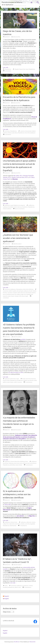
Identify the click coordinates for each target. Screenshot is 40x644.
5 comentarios (28, 587)
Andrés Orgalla (12, 291)
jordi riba (27, 524)
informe (25, 463)
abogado (17, 69)
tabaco (16, 587)
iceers (21, 463)
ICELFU (5, 380)
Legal (12, 205)
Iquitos (34, 293)
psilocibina (12, 465)
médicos (19, 294)
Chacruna (15, 179)
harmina (33, 379)
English (5, 633)
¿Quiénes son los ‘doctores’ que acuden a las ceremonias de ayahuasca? (18, 238)
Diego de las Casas (24, 69)
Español (5, 631)
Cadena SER (7, 505)
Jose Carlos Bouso (32, 463)
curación (10, 293)
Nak (22, 294)
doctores (23, 293)
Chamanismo (19, 289)
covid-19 (31, 586)
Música (10, 133)
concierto (23, 131)
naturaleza (15, 133)
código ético (32, 516)
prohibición (20, 380)
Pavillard (5, 587)
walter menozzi (18, 382)
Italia (8, 380)
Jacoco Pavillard (7, 294)
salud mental (13, 526)
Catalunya (11, 463)
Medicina (31, 289)
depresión (12, 524)
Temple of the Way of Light (21, 296)
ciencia (34, 522)
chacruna (19, 207)
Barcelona (5, 463)
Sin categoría (22, 205)
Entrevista (26, 289)
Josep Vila (14, 294)
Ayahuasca (7, 205)
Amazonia (7, 289)
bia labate (11, 207)
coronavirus (25, 586)
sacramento (31, 380)
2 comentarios (23, 526)
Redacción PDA (16, 37)
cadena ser (29, 522)
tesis (20, 587)
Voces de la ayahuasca (30, 133)
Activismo (7, 131)
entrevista (28, 379)
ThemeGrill (32, 642)
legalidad (32, 524)
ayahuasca (6, 207)
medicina (5, 133)
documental (28, 131)
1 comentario (8, 71)
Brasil (15, 207)
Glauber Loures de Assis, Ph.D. (20, 177)
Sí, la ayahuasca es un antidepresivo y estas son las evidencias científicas (17, 494)
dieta (19, 293)
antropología (20, 291)
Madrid (34, 131)
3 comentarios (29, 382)
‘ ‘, (20, 437)
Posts (26, 461)
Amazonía (13, 586)
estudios (23, 524)
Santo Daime (11, 296)
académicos (31, 205)
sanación (5, 296)
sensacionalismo (7, 209)
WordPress (17, 642)
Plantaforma (8, 69)
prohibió (23, 339)
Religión (16, 205)
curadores (15, 293)
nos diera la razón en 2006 (16, 372)
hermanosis (29, 293)
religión (25, 380)
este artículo (20, 516)
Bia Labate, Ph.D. (18, 176)
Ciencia (12, 461)
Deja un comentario (20, 209)
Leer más (6, 67)
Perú (25, 294)
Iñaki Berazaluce (17, 244)
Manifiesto (25, 207)
